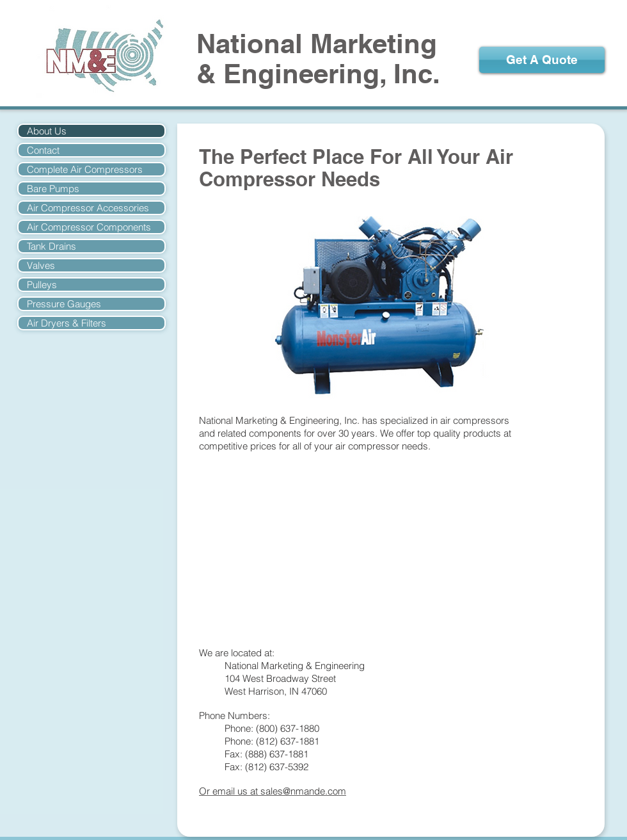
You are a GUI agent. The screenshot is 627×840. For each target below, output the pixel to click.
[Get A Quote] (542, 60)
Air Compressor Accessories (88, 208)
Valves (41, 265)
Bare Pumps (53, 189)
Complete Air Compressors (85, 169)
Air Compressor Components (89, 227)
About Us (47, 131)
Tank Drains (52, 246)
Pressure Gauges (64, 304)
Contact (43, 150)
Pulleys (42, 285)
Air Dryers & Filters (67, 323)
